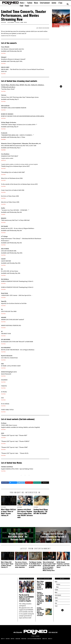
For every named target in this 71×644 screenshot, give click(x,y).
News (58, 587)
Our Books (9, 639)
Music (36, 3)
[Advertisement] (61, 75)
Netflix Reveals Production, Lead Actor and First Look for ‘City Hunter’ (63, 565)
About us (3, 639)
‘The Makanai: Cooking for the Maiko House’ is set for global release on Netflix (35, 565)
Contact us (57, 639)
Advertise (14, 639)
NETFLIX (4, 160)
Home (22, 3)
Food (21, 6)
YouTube (4, 53)
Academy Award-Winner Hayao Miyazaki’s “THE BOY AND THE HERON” (41, 511)
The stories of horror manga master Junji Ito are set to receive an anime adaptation (21, 565)
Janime (54, 3)
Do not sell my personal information (39, 639)
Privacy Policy (27, 639)
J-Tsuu (60, 3)
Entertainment (45, 3)
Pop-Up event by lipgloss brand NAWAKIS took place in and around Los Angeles (26, 598)
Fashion (30, 3)
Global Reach (20, 639)
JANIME (22, 22)
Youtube (3, 214)
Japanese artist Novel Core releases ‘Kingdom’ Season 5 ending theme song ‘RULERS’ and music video (25, 513)
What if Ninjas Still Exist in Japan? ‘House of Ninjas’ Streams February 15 (9, 512)
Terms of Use (51, 639)
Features (17, 22)
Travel (27, 6)
